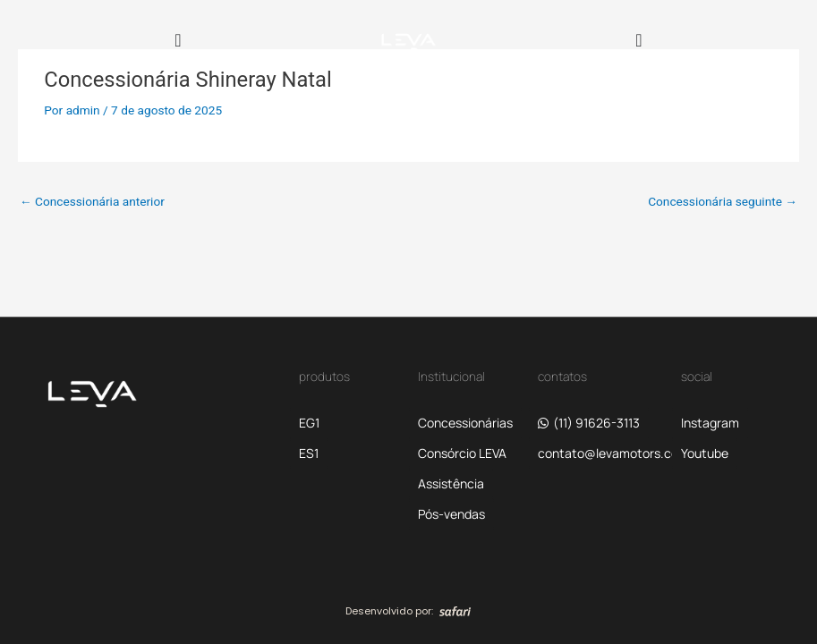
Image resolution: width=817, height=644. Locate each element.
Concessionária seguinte (723, 201)
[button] (613, 453)
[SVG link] (455, 611)
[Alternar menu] (178, 40)
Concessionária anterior (92, 201)
